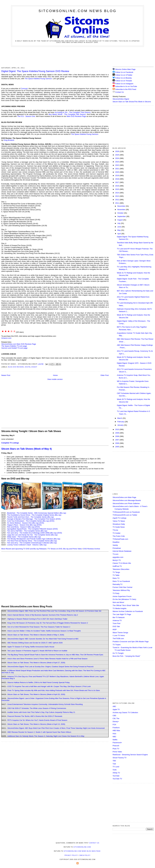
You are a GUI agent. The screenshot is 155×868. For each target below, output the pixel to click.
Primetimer (117, 548)
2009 (117, 433)
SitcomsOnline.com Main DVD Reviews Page (19, 344)
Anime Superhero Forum (122, 596)
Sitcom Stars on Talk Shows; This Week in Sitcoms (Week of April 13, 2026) (36, 724)
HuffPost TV (117, 566)
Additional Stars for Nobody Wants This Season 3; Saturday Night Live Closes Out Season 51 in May (46, 736)
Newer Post (6, 375)
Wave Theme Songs (120, 633)
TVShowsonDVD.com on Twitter (125, 515)
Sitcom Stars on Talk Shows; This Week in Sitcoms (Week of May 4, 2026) (36, 635)
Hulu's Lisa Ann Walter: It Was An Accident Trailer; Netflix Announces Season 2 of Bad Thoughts (44, 631)
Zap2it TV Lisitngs (119, 518)
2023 (117, 162)
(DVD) (52, 521)
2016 (117, 186)
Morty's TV (117, 560)
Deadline (116, 542)
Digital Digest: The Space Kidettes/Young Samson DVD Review (35, 71)
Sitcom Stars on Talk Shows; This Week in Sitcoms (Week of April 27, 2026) (36, 663)
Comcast (24, 89)
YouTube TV (117, 779)
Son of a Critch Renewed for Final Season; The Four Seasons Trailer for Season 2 (39, 627)
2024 (117, 158)
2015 (117, 189)
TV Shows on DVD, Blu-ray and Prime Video (65, 549)
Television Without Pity (121, 590)
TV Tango (116, 572)
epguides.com (118, 557)
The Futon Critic (119, 536)
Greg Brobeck (9, 140)
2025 (117, 155)
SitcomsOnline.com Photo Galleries (126, 503)
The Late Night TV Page (122, 614)
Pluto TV (116, 749)
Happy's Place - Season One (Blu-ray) (22, 525)
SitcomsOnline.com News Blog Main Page (82, 851)
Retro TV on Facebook (121, 581)
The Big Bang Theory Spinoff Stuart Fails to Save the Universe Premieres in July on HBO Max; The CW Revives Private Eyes (55, 655)
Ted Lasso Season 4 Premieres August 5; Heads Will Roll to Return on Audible (37, 651)
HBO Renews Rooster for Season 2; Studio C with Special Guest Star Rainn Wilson (39, 732)
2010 (117, 429)
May (119, 230)
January (121, 425)
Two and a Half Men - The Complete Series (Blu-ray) (27, 531)
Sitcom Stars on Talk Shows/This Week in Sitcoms (132, 102)
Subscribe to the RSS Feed (126, 89)
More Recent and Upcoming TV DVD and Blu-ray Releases (24, 549)
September (122, 216)
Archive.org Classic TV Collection (125, 712)
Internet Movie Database (122, 551)
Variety (115, 545)
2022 (117, 165)
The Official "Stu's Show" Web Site (126, 605)
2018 (117, 179)
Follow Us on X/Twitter (124, 75)
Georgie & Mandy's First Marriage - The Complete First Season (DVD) (34, 519)
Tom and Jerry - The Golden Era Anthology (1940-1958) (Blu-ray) (32, 533)
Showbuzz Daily (119, 524)
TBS (114, 761)
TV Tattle (116, 575)
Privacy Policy (71, 855)
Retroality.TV (118, 584)
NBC (114, 737)
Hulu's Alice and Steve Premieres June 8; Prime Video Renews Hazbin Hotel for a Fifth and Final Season (47, 659)
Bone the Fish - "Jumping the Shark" (126, 656)
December (122, 206)
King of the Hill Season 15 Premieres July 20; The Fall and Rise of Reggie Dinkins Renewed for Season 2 (48, 623)
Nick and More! (118, 602)
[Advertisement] (77, 56)
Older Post (105, 375)
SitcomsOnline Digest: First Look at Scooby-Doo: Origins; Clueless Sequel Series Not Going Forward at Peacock (50, 667)
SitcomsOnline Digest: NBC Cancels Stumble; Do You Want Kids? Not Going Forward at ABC (43, 639)
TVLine (115, 530)
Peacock (116, 746)
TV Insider (117, 533)
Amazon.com (6, 338)
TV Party (116, 593)
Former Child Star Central (122, 587)
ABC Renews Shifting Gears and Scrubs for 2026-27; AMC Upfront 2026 (35, 643)
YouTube (116, 776)
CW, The (116, 718)
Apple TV (116, 709)
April (119, 234)
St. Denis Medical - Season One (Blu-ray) (23, 523)
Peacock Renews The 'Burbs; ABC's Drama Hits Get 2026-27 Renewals (35, 716)
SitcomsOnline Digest (121, 99)
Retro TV (116, 578)
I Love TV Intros (119, 635)
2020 (117, 172)
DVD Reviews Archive (92, 549)
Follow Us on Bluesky (123, 78)
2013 (117, 196)
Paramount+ (117, 743)
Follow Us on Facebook (124, 72)
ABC (114, 706)
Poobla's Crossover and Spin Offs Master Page (131, 642)
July (119, 223)
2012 (117, 200)
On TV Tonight (118, 653)
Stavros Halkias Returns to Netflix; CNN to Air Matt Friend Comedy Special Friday (39, 682)
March (120, 418)
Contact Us (118, 92)
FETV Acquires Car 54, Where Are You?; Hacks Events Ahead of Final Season (37, 720)
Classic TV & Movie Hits (122, 563)
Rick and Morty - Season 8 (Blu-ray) (21, 527)
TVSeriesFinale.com (120, 539)
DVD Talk (116, 626)
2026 (117, 151)
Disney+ (116, 722)
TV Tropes (117, 645)
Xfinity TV (116, 773)
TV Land (116, 767)
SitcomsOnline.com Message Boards (127, 500)
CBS (114, 716)
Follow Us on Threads (124, 81)
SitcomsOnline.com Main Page (124, 497)
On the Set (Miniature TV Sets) (124, 599)
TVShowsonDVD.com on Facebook (126, 512)
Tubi (114, 764)
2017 (117, 182)
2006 (117, 443)
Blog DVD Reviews (16, 367)
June (119, 227)
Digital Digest (31, 367)
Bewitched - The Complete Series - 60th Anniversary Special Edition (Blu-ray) (37, 513)
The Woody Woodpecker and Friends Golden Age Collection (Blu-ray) (34, 539)
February (121, 422)
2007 (117, 440)
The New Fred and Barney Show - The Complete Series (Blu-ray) (32, 541)
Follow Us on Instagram (124, 84)
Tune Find (116, 623)
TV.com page (14, 346)
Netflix (115, 740)
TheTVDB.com (118, 638)
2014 (117, 193)
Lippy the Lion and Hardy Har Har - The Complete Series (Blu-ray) (32, 535)
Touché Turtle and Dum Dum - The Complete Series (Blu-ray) (30, 517)
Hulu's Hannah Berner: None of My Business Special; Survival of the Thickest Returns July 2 (43, 615)
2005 (117, 447)
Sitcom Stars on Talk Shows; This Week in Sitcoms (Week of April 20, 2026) (36, 694)
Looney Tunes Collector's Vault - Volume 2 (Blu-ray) (27, 545)
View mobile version (55, 379)
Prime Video (117, 752)
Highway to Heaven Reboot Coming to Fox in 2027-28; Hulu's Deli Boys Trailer (37, 619)
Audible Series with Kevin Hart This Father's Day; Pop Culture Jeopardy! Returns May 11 (41, 712)
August (120, 220)
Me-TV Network (119, 617)
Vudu (115, 770)
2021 (117, 169)
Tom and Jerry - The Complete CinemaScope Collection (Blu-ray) (32, 543)
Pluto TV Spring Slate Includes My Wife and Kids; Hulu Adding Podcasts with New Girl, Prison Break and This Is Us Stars (54, 690)
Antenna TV (117, 620)
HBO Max (116, 731)
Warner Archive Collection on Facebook (128, 611)
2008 (117, 436)
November (122, 210)
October (121, 213)
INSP (115, 629)
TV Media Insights (119, 608)
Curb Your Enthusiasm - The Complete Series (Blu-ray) (28, 521)
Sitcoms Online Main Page (124, 69)
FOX (114, 725)
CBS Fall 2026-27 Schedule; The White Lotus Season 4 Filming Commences (37, 708)
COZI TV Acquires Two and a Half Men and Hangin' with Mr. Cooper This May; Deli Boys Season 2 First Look (49, 686)
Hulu (114, 734)
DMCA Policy (85, 855)
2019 (117, 175)
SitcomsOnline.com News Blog (77, 11)
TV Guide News (119, 527)
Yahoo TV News (119, 521)
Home (55, 375)
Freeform (116, 728)
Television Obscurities (121, 569)
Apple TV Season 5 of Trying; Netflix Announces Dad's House (31, 647)
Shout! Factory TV (120, 758)
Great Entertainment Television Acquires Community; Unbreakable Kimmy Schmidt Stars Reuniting (45, 704)
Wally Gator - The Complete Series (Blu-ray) (24, 537)
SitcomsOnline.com (82, 847)
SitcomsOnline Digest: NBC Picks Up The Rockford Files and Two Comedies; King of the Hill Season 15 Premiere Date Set (54, 611)
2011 (117, 203)
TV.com (116, 554)
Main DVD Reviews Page (76, 116)
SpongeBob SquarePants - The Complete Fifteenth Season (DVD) (32, 529)
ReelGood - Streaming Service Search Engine (130, 755)
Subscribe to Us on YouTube (126, 86)
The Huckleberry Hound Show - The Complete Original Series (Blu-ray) (34, 515)
